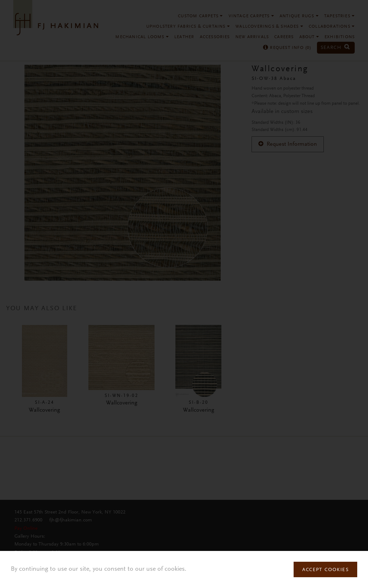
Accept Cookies (325, 570)
